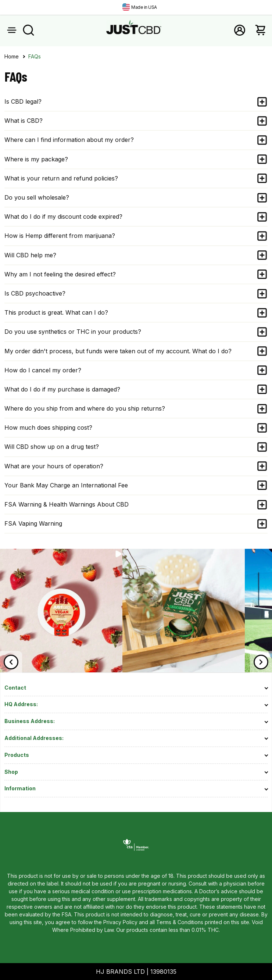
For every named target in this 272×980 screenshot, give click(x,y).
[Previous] (11, 662)
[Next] (261, 662)
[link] (61, 670)
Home (12, 57)
